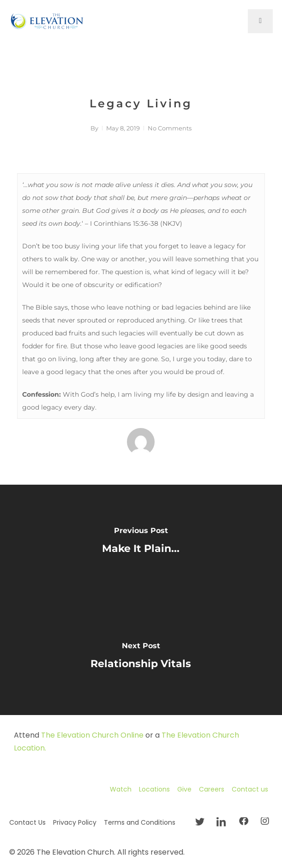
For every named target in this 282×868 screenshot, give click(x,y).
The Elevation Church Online (92, 735)
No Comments (170, 128)
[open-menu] (260, 21)
